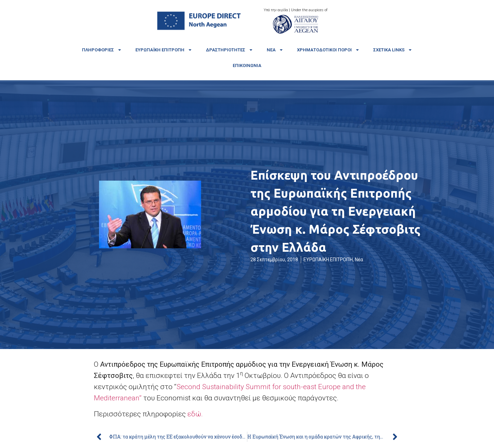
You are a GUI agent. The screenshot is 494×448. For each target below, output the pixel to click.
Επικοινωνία (247, 65)
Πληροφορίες (102, 50)
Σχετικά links (393, 50)
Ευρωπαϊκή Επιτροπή (164, 50)
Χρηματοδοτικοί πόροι (328, 50)
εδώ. (196, 414)
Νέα (275, 50)
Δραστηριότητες (229, 50)
